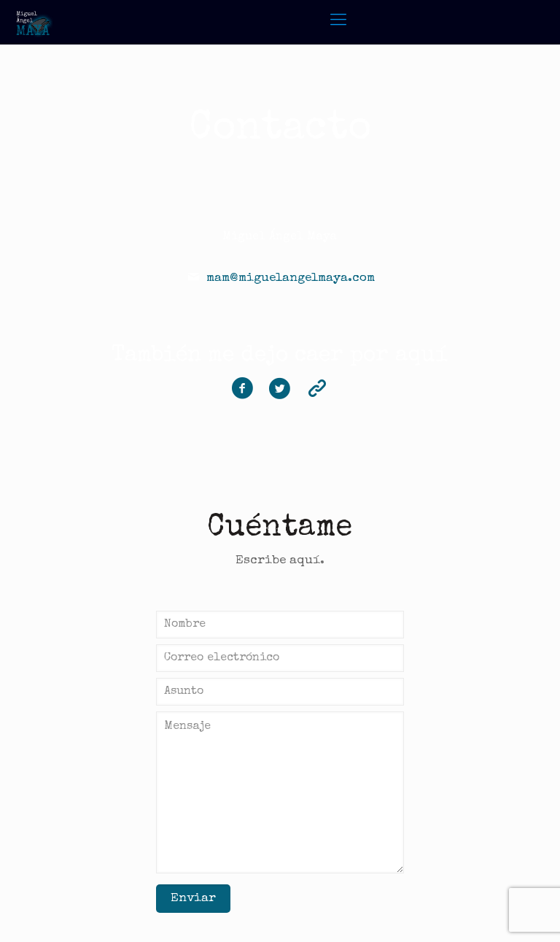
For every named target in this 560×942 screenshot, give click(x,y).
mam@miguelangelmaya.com (291, 278)
